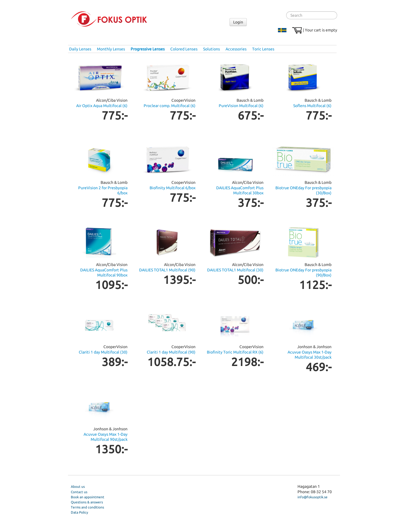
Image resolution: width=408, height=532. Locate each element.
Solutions (212, 49)
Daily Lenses (80, 49)
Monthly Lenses (111, 49)
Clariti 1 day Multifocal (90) (171, 352)
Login (238, 22)
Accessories (236, 49)
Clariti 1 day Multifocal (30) (103, 352)
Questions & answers (87, 502)
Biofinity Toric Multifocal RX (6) (235, 352)
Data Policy (79, 512)
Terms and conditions (87, 507)
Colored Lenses (184, 49)
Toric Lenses (263, 49)
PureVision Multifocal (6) (241, 106)
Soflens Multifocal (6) (312, 106)
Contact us (79, 492)
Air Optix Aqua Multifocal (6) (102, 106)
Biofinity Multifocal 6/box (173, 188)
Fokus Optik (109, 19)
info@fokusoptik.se (313, 497)
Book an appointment (88, 497)
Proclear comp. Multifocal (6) (170, 106)
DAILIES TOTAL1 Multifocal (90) (167, 270)
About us (78, 487)
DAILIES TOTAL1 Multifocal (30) (235, 270)
